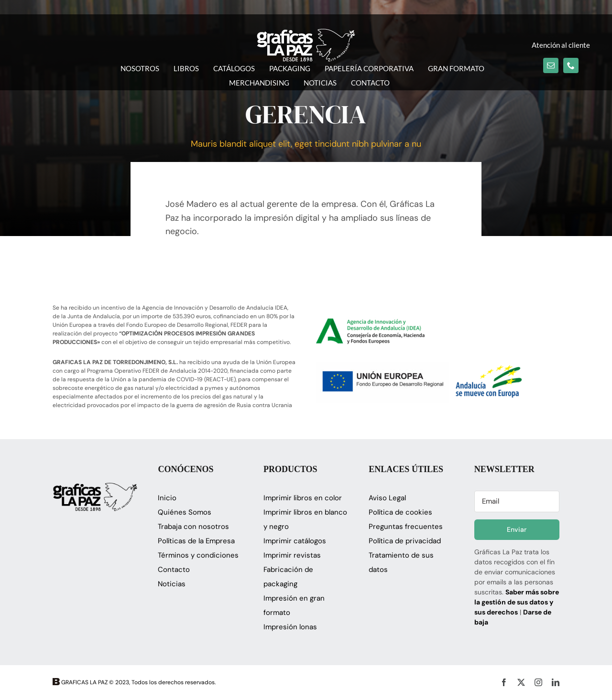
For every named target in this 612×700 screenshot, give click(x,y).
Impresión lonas (290, 627)
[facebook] (504, 682)
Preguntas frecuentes (406, 527)
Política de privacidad (405, 541)
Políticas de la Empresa (196, 541)
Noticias (172, 584)
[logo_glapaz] (306, 33)
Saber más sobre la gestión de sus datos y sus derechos (517, 602)
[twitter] (521, 682)
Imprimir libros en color (303, 498)
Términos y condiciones (198, 555)
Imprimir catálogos (295, 541)
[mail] (551, 65)
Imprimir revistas (292, 555)
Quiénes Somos (185, 512)
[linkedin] (556, 682)
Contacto (174, 570)
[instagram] (538, 682)
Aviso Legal (387, 498)
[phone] (571, 65)
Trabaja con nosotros (193, 527)
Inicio (167, 498)
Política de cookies (400, 512)
